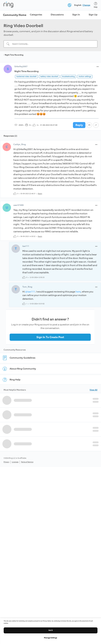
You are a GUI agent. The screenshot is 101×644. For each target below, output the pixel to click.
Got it (51, 630)
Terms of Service (27, 462)
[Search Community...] (52, 44)
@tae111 (30, 292)
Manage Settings (50, 638)
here (78, 292)
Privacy (6, 462)
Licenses (15, 462)
